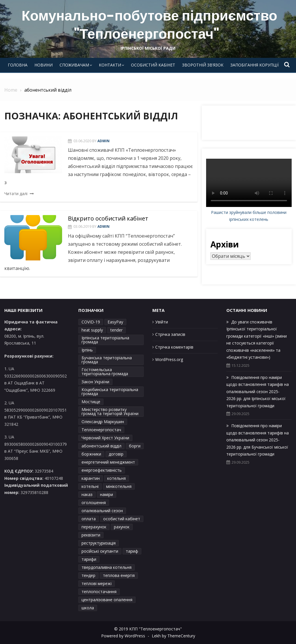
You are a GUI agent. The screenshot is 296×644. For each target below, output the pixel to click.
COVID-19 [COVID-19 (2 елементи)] (91, 322)
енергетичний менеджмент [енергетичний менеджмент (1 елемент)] (108, 462)
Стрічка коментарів (174, 347)
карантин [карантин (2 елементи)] (91, 478)
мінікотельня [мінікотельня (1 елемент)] (119, 486)
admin (103, 141)
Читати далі (16, 194)
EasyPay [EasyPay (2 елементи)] (115, 322)
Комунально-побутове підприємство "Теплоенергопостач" (149, 25)
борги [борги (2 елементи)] (135, 446)
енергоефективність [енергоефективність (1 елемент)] (102, 470)
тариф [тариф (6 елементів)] (132, 551)
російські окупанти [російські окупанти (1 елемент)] (100, 551)
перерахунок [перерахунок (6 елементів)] (94, 527)
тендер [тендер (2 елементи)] (88, 575)
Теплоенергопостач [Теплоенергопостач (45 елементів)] (101, 430)
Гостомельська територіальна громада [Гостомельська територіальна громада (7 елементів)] (105, 372)
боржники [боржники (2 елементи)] (91, 454)
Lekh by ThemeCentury (173, 636)
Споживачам (74, 65)
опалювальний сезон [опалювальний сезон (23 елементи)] (102, 511)
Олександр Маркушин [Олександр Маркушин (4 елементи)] (103, 422)
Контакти (110, 65)
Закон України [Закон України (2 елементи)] (95, 382)
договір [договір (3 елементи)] (116, 454)
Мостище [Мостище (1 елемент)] (91, 402)
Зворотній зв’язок (203, 65)
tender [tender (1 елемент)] (116, 330)
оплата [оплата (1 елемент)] (89, 519)
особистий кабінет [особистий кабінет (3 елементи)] (122, 519)
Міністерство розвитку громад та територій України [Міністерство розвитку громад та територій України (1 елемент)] (110, 411)
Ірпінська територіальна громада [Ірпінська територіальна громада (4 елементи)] (105, 340)
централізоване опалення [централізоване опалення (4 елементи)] (107, 600)
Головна (18, 65)
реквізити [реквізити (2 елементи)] (91, 535)
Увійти (162, 322)
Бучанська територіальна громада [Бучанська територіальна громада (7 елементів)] (107, 360)
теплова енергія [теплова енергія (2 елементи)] (119, 575)
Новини (44, 65)
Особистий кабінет (153, 65)
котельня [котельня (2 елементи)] (116, 478)
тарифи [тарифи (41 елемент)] (89, 559)
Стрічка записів (170, 334)
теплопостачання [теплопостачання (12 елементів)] (99, 592)
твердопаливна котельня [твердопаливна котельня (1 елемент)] (107, 567)
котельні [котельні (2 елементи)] (90, 486)
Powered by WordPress (123, 636)
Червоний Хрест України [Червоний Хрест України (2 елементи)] (105, 438)
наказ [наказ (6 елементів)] (87, 494)
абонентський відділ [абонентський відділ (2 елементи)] (101, 446)
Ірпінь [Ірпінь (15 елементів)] (87, 350)
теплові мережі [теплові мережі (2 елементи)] (97, 583)
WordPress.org (169, 359)
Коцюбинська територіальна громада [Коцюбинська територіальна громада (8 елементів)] (110, 392)
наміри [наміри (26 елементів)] (107, 494)
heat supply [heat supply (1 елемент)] (92, 330)
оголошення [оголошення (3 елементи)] (94, 503)
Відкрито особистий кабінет (108, 218)
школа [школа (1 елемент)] (88, 608)
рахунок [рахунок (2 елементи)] (122, 527)
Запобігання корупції (255, 65)
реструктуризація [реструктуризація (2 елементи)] (99, 543)
